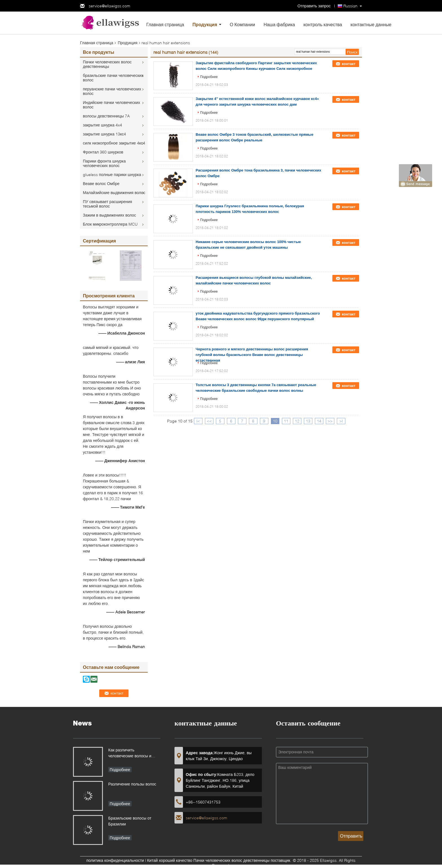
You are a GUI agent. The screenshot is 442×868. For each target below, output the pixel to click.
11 (286, 421)
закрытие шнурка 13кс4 (104, 134)
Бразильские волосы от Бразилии (130, 821)
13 (308, 421)
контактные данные (371, 24)
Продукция (205, 24)
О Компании (242, 24)
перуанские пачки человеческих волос (112, 91)
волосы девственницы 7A (106, 116)
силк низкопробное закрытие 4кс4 (114, 143)
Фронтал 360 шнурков (103, 152)
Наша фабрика (279, 24)
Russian (350, 6)
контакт (349, 64)
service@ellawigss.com (110, 6)
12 (297, 421)
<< (209, 421)
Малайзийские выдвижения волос (114, 192)
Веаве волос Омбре (101, 183)
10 (275, 421)
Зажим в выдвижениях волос (110, 215)
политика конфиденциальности (115, 860)
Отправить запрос (315, 6)
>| (341, 421)
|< (198, 421)
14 (319, 421)
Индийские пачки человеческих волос (111, 105)
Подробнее (209, 77)
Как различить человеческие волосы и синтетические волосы (130, 754)
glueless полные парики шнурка (112, 174)
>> (330, 421)
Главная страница (165, 24)
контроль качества (323, 24)
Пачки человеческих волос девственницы (107, 64)
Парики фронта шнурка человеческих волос (104, 163)
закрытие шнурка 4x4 (102, 125)
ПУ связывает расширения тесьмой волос (107, 204)
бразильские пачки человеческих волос (113, 78)
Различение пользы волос (132, 784)
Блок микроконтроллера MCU (110, 224)
